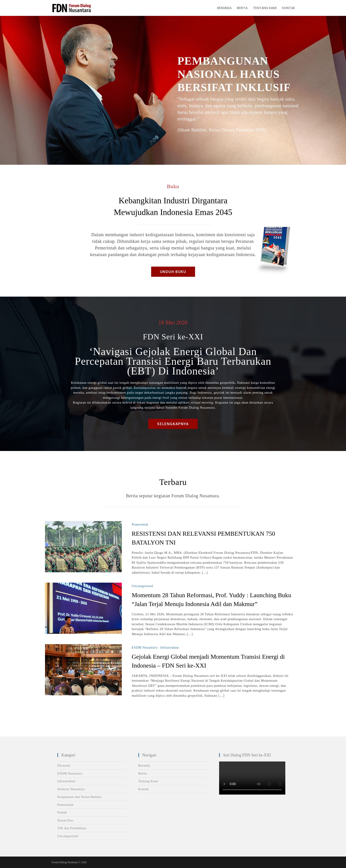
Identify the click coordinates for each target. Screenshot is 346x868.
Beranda (144, 765)
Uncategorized (142, 586)
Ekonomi (64, 765)
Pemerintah (140, 524)
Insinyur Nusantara (71, 789)
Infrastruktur (170, 647)
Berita (143, 773)
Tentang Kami (148, 781)
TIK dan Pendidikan (72, 828)
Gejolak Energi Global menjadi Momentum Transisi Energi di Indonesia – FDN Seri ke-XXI (208, 661)
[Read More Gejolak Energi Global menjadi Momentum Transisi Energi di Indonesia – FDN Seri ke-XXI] (83, 670)
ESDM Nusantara (145, 647)
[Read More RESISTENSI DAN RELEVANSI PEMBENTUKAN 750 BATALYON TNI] (83, 547)
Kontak (144, 789)
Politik (62, 812)
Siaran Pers (65, 820)
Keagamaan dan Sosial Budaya (79, 797)
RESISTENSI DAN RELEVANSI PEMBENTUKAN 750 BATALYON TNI (203, 538)
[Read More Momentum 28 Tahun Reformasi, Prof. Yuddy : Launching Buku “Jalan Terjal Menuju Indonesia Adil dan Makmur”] (83, 608)
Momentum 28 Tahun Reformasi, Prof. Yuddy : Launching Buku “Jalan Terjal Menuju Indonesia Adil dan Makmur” (212, 600)
